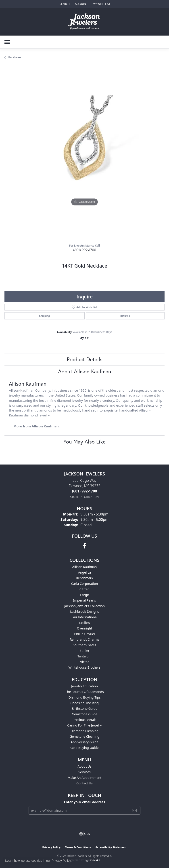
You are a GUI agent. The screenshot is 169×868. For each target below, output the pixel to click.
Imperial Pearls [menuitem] (85, 600)
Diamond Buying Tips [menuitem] (84, 697)
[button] (64, 4)
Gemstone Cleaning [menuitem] (84, 736)
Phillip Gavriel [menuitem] (84, 634)
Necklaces (14, 57)
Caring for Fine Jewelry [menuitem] (84, 725)
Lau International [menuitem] (84, 617)
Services (84, 772)
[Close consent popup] (87, 861)
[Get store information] (84, 497)
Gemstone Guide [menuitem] (85, 714)
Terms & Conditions (78, 847)
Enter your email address (84, 802)
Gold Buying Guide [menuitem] (84, 748)
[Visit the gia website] (85, 834)
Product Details (85, 359)
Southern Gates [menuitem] (84, 645)
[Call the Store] (85, 491)
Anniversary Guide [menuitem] (84, 742)
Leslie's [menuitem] (85, 623)
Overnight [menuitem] (84, 628)
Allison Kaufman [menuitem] (85, 567)
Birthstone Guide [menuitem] (84, 709)
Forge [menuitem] (84, 595)
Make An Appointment (85, 778)
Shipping (44, 316)
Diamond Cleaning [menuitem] (84, 731)
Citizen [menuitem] (85, 589)
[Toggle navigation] (7, 42)
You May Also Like (84, 441)
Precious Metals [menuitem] (84, 720)
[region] (84, 153)
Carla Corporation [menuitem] (84, 584)
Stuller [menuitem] (84, 651)
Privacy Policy (52, 847)
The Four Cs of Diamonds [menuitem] (84, 692)
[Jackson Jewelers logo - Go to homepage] (84, 22)
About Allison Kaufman (85, 371)
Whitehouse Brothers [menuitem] (84, 667)
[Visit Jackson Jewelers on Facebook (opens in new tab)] (84, 546)
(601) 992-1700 (85, 250)
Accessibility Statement (111, 847)
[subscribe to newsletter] (134, 810)
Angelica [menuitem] (84, 572)
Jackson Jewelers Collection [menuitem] (84, 606)
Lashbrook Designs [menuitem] (84, 611)
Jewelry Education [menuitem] (84, 686)
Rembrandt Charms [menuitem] (84, 639)
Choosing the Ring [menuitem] (84, 703)
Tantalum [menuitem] (84, 656)
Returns (125, 316)
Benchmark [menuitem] (84, 578)
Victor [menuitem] (84, 662)
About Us (85, 766)
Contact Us (84, 783)
